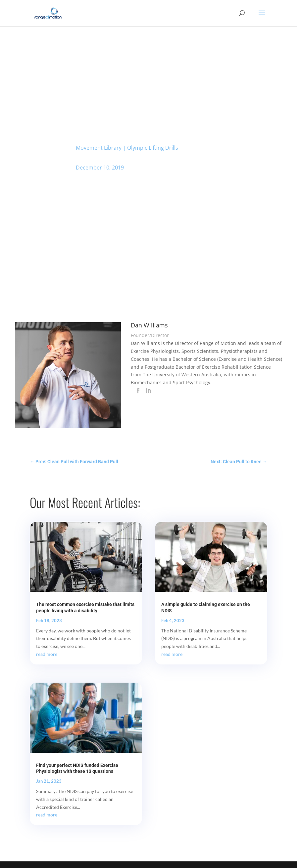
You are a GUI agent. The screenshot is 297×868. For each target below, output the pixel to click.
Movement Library (99, 148)
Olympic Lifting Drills (153, 148)
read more (47, 654)
